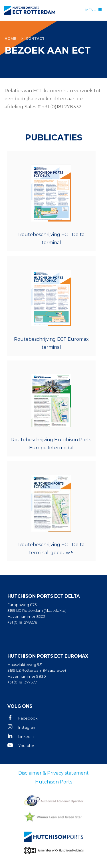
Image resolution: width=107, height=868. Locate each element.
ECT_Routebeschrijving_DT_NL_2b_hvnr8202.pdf (51, 201)
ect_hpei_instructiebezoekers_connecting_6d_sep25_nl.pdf (51, 408)
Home (10, 39)
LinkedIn (26, 737)
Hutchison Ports (54, 782)
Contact (35, 39)
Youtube (26, 746)
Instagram (27, 727)
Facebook (28, 718)
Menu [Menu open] (91, 10)
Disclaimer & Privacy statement (53, 773)
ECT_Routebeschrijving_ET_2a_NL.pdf (51, 306)
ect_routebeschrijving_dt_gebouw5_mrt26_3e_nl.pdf (51, 511)
